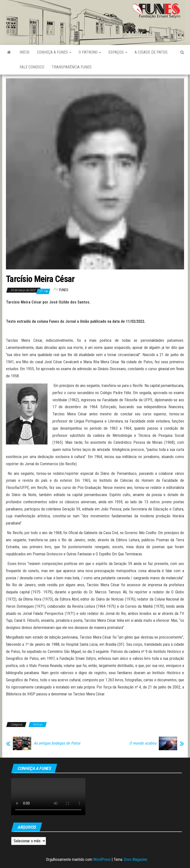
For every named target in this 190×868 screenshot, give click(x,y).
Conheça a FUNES (54, 52)
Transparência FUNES (72, 67)
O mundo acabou (143, 743)
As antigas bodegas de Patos (57, 743)
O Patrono (90, 52)
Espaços (118, 52)
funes (64, 290)
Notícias (38, 725)
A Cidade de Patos (151, 52)
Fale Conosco (32, 67)
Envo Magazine (136, 859)
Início (24, 52)
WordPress (102, 859)
